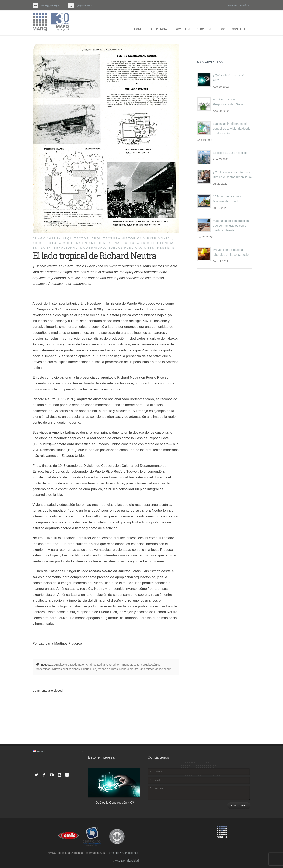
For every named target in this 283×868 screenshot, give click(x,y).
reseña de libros (108, 669)
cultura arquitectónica (148, 243)
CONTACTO (240, 29)
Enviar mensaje (239, 806)
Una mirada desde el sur (155, 669)
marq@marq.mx (51, 6)
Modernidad (93, 248)
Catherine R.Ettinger (119, 665)
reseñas (166, 248)
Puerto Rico (89, 669)
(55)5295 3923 (84, 6)
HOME (138, 29)
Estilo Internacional (55, 248)
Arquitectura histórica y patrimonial (132, 238)
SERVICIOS (204, 29)
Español (245, 6)
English (233, 6)
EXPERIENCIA (158, 29)
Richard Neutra (129, 669)
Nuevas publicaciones (131, 248)
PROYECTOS (182, 29)
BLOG (221, 29)
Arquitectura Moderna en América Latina (76, 243)
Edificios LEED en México (230, 153)
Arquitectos (76, 238)
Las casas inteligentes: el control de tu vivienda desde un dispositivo (232, 128)
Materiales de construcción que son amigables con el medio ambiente (231, 225)
